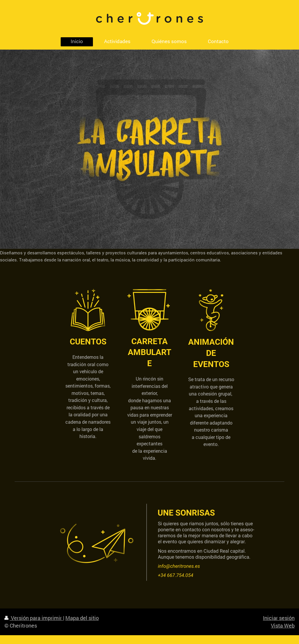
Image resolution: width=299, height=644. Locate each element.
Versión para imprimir (34, 618)
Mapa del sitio (82, 618)
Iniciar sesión (279, 618)
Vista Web (283, 626)
